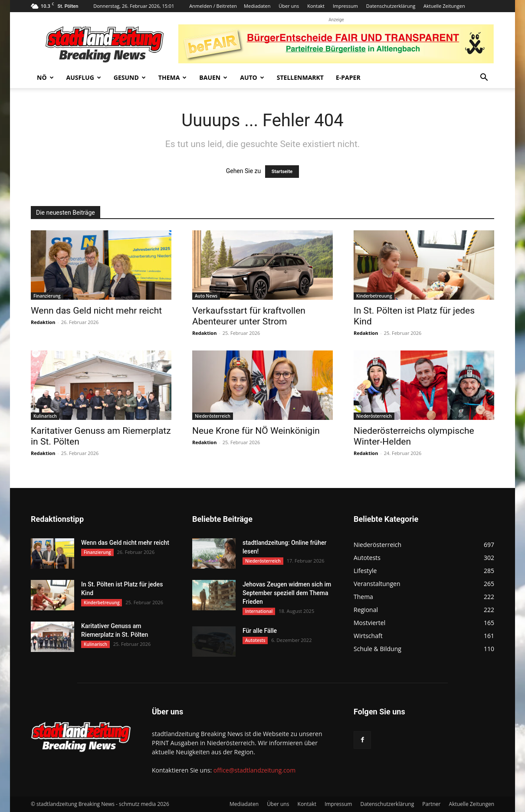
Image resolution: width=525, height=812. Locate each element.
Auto (252, 77)
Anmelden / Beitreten (213, 6)
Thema (173, 77)
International (259, 611)
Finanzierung (47, 296)
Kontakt (316, 6)
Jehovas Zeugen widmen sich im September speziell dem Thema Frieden (287, 593)
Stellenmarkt (300, 77)
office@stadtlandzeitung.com (254, 770)
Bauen (213, 77)
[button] (484, 78)
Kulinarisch (45, 416)
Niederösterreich (213, 416)
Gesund (130, 77)
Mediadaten (257, 6)
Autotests (255, 640)
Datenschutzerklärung (391, 6)
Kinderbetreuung (374, 296)
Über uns (289, 6)
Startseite (282, 172)
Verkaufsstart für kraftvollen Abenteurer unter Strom (249, 316)
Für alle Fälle (260, 631)
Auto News (206, 296)
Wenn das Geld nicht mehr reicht (96, 311)
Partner (431, 804)
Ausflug (84, 77)
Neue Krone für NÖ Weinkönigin (256, 431)
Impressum (345, 6)
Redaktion (43, 322)
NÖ (45, 77)
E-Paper (348, 77)
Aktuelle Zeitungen (444, 6)
